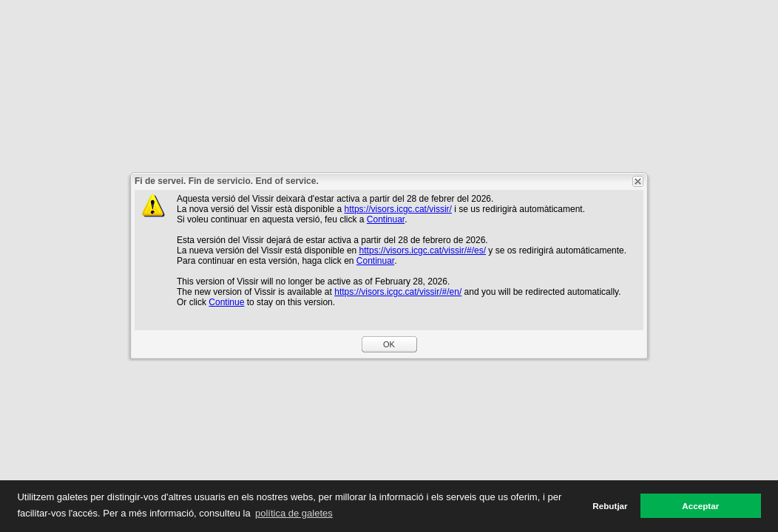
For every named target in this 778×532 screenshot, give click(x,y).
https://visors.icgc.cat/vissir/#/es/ (423, 250)
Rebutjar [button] (610, 506)
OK (389, 344)
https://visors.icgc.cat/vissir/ (398, 209)
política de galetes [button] (294, 513)
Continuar (386, 219)
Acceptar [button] (700, 506)
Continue (226, 302)
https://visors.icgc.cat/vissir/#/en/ (398, 292)
